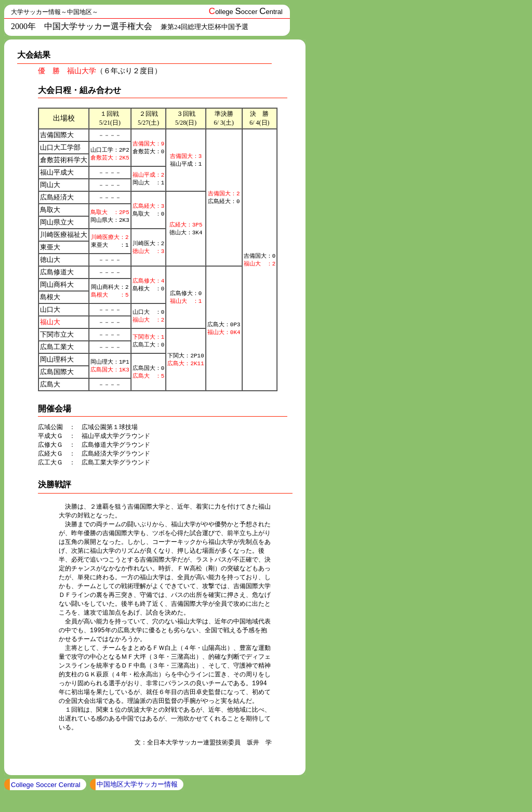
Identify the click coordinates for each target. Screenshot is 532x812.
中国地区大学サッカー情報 (137, 802)
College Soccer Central (46, 802)
